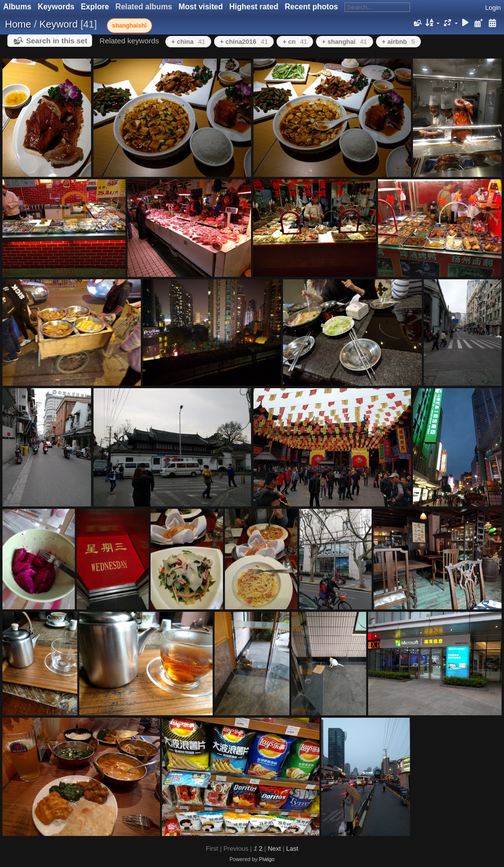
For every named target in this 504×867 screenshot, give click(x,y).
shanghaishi (129, 26)
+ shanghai (345, 42)
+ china (188, 42)
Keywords (56, 7)
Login (493, 8)
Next (274, 849)
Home (18, 24)
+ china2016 (244, 42)
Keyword (59, 24)
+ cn (295, 42)
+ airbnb (398, 42)
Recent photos (311, 7)
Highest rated (254, 7)
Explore (95, 7)
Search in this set (57, 41)
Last (292, 849)
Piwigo (267, 859)
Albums (17, 7)
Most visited (201, 7)
